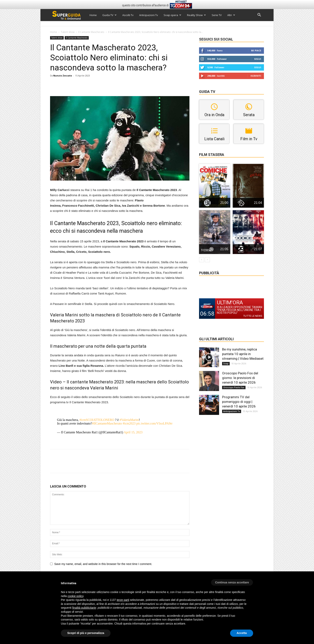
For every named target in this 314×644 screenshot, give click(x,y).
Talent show (68, 32)
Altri (231, 15)
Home (93, 15)
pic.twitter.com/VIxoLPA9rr (154, 423)
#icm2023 (129, 423)
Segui (258, 59)
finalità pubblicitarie (84, 608)
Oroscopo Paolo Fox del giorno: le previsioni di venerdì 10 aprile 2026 (240, 378)
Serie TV (217, 15)
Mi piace (256, 50)
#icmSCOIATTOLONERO (97, 420)
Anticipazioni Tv (149, 15)
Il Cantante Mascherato (91, 32)
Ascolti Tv (128, 15)
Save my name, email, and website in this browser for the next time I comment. (103, 564)
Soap (226, 364)
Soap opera (172, 15)
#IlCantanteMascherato (107, 423)
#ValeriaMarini (129, 420)
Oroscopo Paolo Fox (234, 387)
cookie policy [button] (75, 596)
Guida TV (109, 15)
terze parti (123, 600)
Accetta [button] (242, 633)
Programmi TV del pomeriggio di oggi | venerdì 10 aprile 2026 (239, 402)
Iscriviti (256, 76)
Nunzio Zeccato (63, 76)
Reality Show (196, 15)
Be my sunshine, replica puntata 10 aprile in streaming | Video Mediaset (243, 354)
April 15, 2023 (133, 432)
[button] (259, 15)
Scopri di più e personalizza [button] (86, 633)
